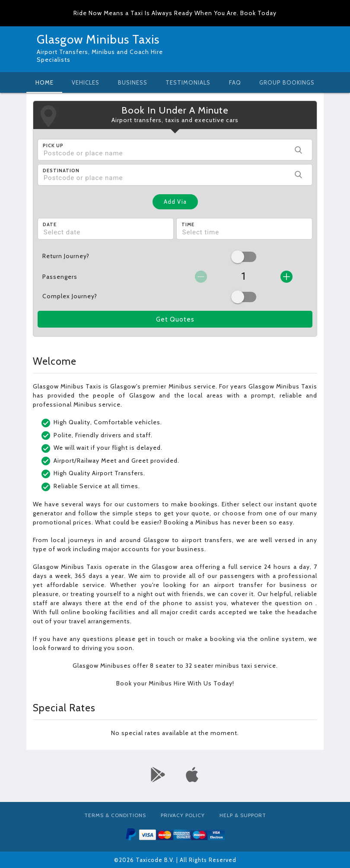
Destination (61, 170)
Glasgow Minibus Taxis (98, 39)
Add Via (175, 202)
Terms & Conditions (115, 815)
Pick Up (53, 145)
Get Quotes (175, 319)
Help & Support (243, 815)
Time (188, 224)
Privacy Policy (183, 815)
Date (50, 224)
